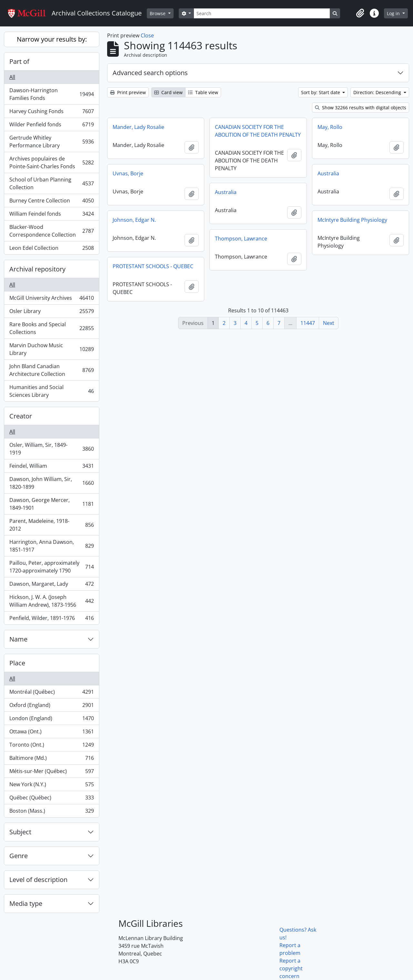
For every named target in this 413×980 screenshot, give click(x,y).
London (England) (51, 720)
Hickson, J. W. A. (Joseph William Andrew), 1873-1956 (51, 601)
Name (18, 639)
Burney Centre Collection (51, 202)
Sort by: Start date (321, 92)
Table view (203, 92)
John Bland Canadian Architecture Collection (51, 370)
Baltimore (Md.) (51, 759)
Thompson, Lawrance (241, 239)
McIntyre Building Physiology (352, 220)
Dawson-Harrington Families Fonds (51, 94)
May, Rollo (330, 127)
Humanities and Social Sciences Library (51, 391)
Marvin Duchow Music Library (51, 349)
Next (329, 323)
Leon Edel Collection (51, 249)
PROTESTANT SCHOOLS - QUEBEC (153, 266)
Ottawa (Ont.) (51, 733)
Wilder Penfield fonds (51, 126)
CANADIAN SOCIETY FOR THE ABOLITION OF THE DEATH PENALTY (258, 131)
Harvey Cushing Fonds (51, 113)
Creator (21, 416)
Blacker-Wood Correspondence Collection (51, 231)
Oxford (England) (51, 706)
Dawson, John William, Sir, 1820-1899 (51, 483)
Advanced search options (150, 73)
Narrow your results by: (52, 39)
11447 (308, 323)
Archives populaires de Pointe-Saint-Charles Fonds (51, 162)
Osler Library (51, 313)
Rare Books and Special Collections (51, 328)
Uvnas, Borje (128, 173)
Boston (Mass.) (51, 812)
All (12, 77)
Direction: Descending (378, 92)
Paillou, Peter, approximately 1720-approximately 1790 (51, 567)
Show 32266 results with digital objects (361, 108)
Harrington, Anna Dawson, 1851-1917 (51, 546)
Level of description (38, 880)
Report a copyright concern (291, 968)
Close (147, 35)
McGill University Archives (51, 299)
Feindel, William (51, 467)
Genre (19, 856)
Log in (394, 13)
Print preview (128, 92)
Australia (328, 173)
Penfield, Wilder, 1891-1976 (51, 619)
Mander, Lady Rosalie (138, 127)
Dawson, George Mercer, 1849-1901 (51, 504)
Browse (158, 13)
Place (17, 663)
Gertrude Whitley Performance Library (51, 142)
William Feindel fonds (51, 215)
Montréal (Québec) (51, 693)
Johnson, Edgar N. (134, 220)
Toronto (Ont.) (51, 746)
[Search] (262, 13)
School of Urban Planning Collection (51, 183)
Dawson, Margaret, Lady (51, 585)
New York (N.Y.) (51, 786)
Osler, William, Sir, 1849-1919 (51, 449)
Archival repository (37, 269)
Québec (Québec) (51, 799)
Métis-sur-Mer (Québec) (51, 773)
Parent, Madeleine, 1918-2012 (51, 525)
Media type (26, 903)
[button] (360, 13)
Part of (19, 61)
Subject (20, 832)
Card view (168, 92)
